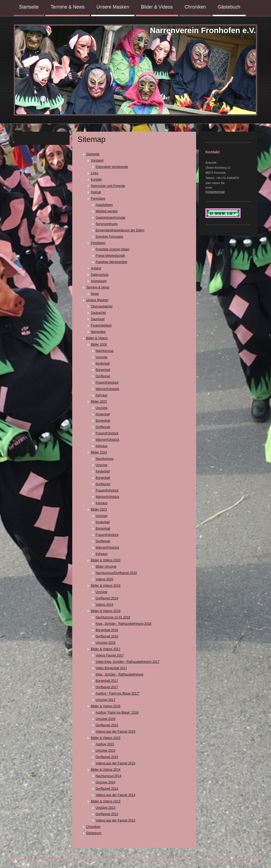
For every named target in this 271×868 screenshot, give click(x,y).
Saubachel (98, 313)
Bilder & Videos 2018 (106, 611)
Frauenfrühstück (107, 383)
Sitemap (43, 862)
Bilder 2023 (99, 509)
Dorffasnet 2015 (107, 757)
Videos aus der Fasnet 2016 (115, 732)
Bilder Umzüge (106, 567)
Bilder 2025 (99, 402)
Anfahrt (96, 268)
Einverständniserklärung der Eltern (120, 230)
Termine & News (98, 287)
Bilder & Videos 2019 (106, 586)
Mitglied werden (107, 211)
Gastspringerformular (110, 218)
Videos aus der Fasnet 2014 (115, 795)
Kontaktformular (215, 192)
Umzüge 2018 (105, 643)
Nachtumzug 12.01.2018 (113, 617)
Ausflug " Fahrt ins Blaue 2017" (118, 694)
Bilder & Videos (97, 338)
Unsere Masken (97, 300)
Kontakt (96, 180)
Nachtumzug (104, 351)
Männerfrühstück (107, 389)
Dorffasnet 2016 (107, 725)
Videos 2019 (104, 605)
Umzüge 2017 (105, 700)
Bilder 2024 (99, 452)
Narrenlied (98, 332)
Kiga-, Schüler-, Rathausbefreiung (119, 674)
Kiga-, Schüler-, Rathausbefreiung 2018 (123, 624)
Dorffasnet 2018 (107, 636)
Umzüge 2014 (105, 782)
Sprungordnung (107, 224)
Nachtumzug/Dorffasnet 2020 (116, 573)
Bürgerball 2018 (107, 630)
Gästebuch (94, 833)
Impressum (99, 281)
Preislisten (98, 243)
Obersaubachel (101, 306)
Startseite (93, 154)
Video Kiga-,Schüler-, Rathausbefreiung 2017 (127, 662)
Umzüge (101, 357)
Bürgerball (103, 370)
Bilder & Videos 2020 (106, 560)
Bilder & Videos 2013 (106, 801)
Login (254, 861)
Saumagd (98, 319)
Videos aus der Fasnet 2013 (115, 820)
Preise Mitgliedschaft (110, 256)
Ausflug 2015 (105, 744)
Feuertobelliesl (101, 325)
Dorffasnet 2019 (107, 598)
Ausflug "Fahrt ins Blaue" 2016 (117, 713)
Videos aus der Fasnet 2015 (115, 763)
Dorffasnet (103, 376)
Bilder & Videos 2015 (106, 738)
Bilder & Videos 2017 (106, 649)
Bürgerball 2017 (107, 681)
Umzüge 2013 (105, 808)
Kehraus (101, 395)
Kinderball (103, 364)
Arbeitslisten (104, 205)
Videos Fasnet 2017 (110, 655)
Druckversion (25, 862)
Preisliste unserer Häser (112, 249)
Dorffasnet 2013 (107, 814)
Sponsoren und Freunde (108, 186)
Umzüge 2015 (105, 751)
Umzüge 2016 (105, 719)
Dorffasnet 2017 (107, 687)
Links (94, 173)
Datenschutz (100, 275)
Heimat (96, 192)
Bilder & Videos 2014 (106, 770)
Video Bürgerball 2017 (111, 668)
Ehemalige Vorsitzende (112, 167)
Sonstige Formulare (109, 237)
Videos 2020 (104, 579)
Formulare (98, 199)
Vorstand (97, 160)
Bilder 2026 (99, 345)
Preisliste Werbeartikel (111, 262)
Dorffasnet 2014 (107, 789)
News (95, 294)
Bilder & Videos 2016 (106, 706)
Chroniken (93, 827)
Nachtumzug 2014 (108, 776)
